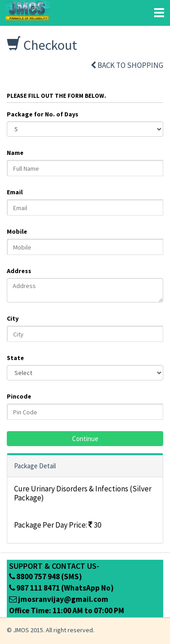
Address (19, 271)
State (15, 358)
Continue (85, 439)
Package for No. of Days (43, 114)
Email (15, 192)
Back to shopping (127, 65)
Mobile (17, 231)
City (13, 318)
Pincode (19, 396)
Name (15, 153)
